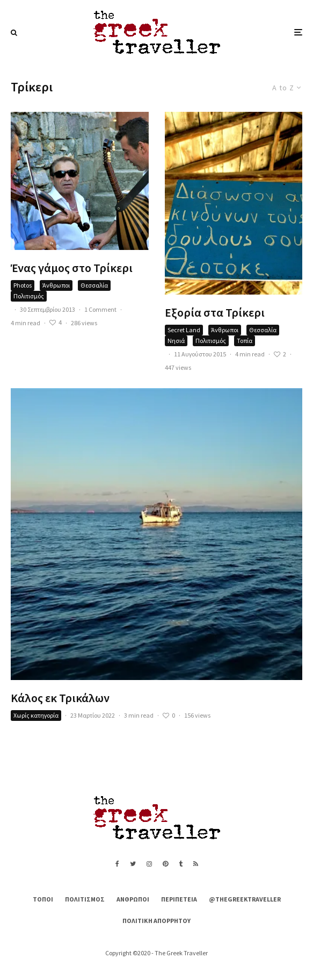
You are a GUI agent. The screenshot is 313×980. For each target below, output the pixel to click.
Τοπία (245, 341)
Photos (23, 285)
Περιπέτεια (179, 899)
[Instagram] (149, 864)
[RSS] (196, 864)
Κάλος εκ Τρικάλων (60, 698)
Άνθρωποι (56, 285)
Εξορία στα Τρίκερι (215, 312)
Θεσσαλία (94, 285)
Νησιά (176, 341)
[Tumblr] (181, 864)
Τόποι (43, 899)
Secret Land (184, 330)
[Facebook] (117, 864)
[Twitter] (133, 864)
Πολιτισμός (29, 296)
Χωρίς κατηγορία (36, 715)
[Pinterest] (165, 864)
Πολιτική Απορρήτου (156, 921)
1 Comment (100, 309)
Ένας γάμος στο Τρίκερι (72, 268)
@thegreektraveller (245, 899)
